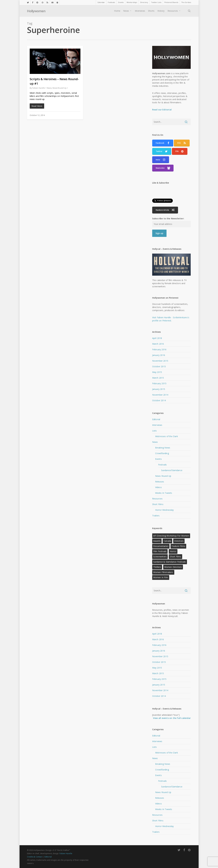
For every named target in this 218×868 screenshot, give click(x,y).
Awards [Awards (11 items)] (157, 541)
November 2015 (160, 361)
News (49, 88)
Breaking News (163, 448)
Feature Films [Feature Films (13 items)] (178, 546)
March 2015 (158, 378)
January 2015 (159, 389)
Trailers (156, 516)
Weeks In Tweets (164, 493)
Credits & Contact (35, 857)
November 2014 (160, 395)
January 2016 (159, 355)
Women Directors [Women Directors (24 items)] (173, 567)
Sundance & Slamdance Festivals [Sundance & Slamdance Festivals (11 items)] (170, 562)
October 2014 (159, 400)
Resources (157, 499)
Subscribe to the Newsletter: (168, 218)
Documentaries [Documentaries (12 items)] (161, 546)
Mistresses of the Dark (167, 436)
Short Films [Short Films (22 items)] (175, 557)
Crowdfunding (162, 453)
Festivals (162, 465)
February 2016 (159, 349)
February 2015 (159, 383)
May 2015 (157, 372)
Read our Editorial (162, 110)
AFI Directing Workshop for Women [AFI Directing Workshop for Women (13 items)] (171, 536)
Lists (155, 431)
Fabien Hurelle (39, 88)
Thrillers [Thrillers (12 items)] (157, 567)
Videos (158, 487)
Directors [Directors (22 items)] (179, 541)
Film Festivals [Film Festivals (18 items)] (160, 551)
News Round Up (60, 88)
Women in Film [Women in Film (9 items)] (161, 577)
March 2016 (158, 344)
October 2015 (159, 366)
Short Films (158, 504)
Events (158, 459)
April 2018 (157, 338)
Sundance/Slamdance (172, 470)
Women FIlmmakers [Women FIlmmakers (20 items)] (163, 572)
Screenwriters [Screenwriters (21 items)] (160, 557)
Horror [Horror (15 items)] (173, 551)
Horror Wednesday (165, 510)
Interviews (157, 425)
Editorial (156, 419)
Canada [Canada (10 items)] (167, 541)
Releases (160, 482)
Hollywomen (36, 11)
